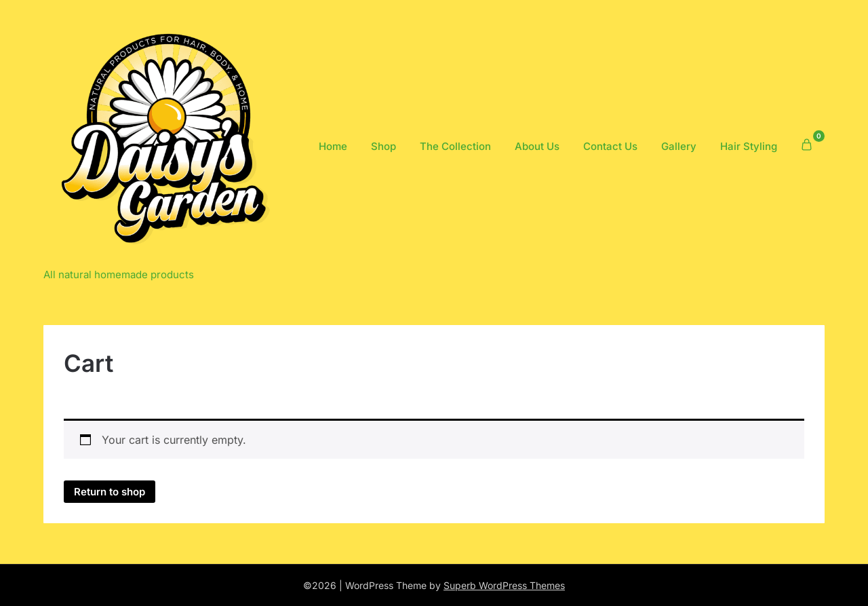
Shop (383, 146)
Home (333, 146)
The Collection (455, 146)
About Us (537, 146)
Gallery (679, 146)
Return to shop (110, 492)
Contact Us (610, 146)
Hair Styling (749, 146)
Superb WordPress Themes (504, 585)
